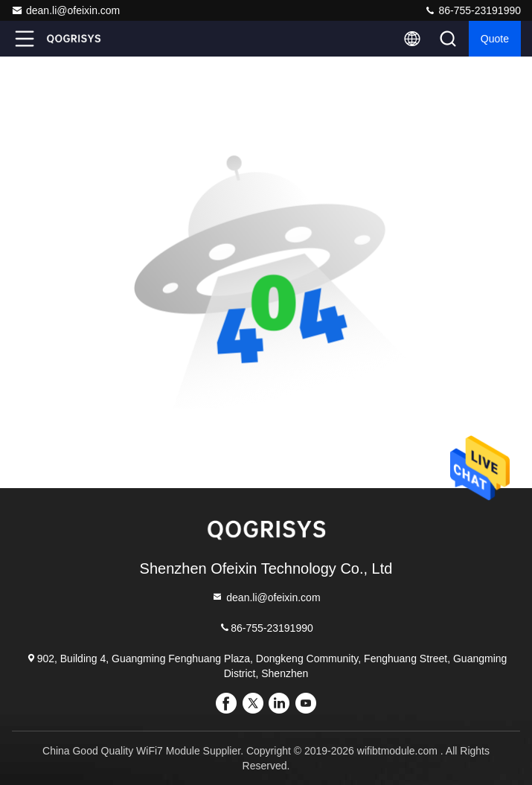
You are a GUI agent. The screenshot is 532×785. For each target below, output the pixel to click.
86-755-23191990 (472, 10)
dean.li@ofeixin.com (65, 10)
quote (495, 39)
